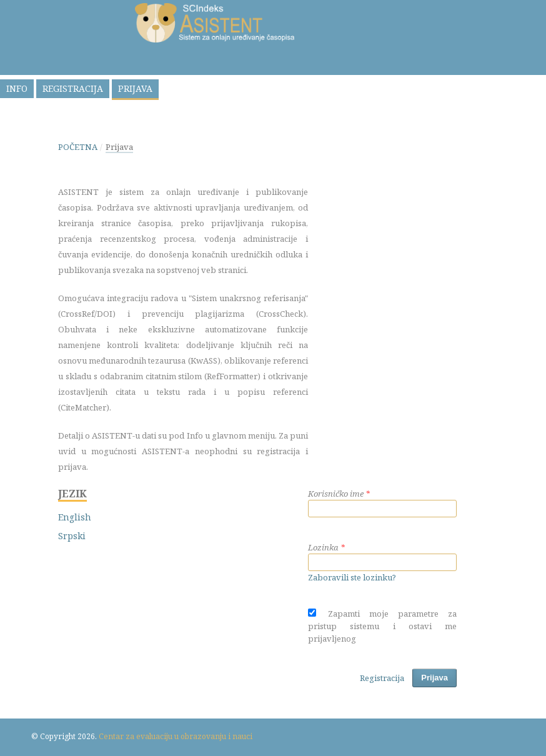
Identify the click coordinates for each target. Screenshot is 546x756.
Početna (78, 147)
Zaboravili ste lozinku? (352, 577)
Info (17, 88)
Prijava (135, 88)
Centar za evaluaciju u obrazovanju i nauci (176, 736)
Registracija (73, 88)
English (75, 517)
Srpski (72, 536)
